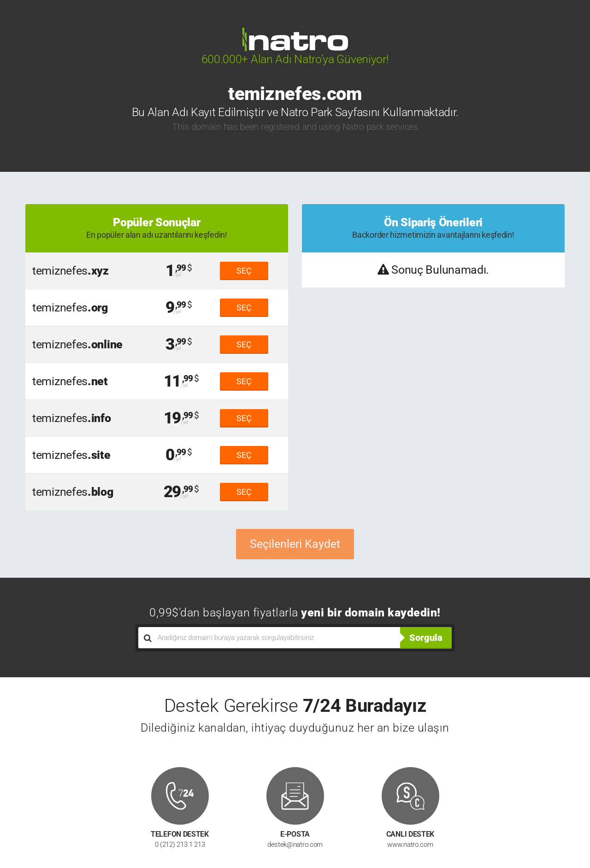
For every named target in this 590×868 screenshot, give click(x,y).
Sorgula (426, 638)
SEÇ (244, 271)
